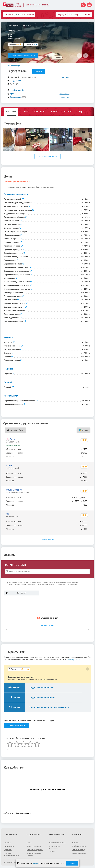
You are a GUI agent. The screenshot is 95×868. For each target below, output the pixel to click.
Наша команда (9, 846)
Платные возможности (57, 843)
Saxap (13, 439)
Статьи (29, 843)
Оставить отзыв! (48, 625)
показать (39, 71)
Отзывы (31, 15)
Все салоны (12, 15)
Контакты (76, 843)
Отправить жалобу (79, 850)
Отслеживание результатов (54, 847)
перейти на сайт (17, 90)
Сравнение (40, 111)
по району (74, 15)
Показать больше (47, 540)
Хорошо (72, 863)
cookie (35, 863)
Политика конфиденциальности (11, 854)
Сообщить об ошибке (79, 846)
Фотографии (11, 111)
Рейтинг (68, 111)
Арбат (13, 94)
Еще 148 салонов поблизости (23, 56)
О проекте (7, 843)
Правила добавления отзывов (34, 854)
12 (7, 514)
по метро (86, 15)
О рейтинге (8, 850)
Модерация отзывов (79, 853)
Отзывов (30, 44)
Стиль (9, 466)
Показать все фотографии (47, 156)
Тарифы (52, 852)
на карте (66, 77)
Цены (23, 15)
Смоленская (15, 97)
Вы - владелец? (14, 66)
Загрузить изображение (35, 850)
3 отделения (15, 81)
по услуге (62, 15)
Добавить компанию (34, 846)
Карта (82, 111)
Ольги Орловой (14, 490)
